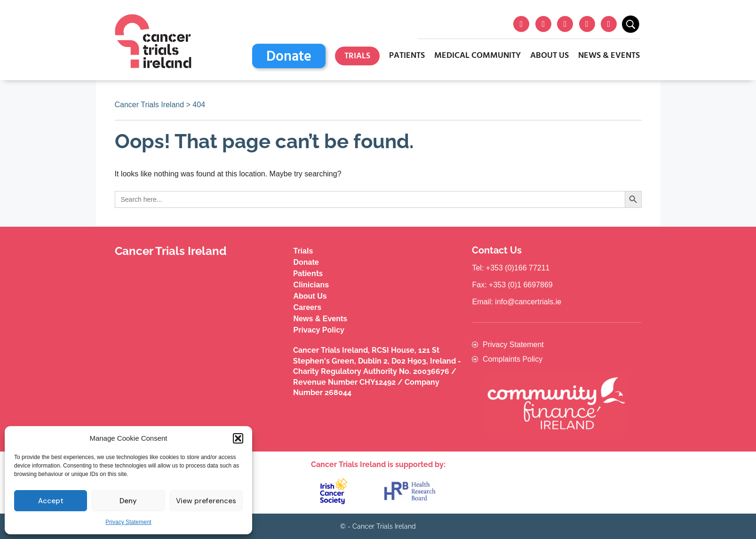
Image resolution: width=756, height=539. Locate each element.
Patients (407, 56)
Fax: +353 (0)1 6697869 (512, 285)
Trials (357, 56)
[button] (238, 438)
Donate (289, 57)
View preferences (206, 501)
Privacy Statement (128, 522)
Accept (51, 501)
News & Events (609, 56)
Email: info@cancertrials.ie (517, 302)
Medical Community (477, 56)
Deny (128, 501)
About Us (549, 56)
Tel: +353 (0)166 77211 (511, 268)
